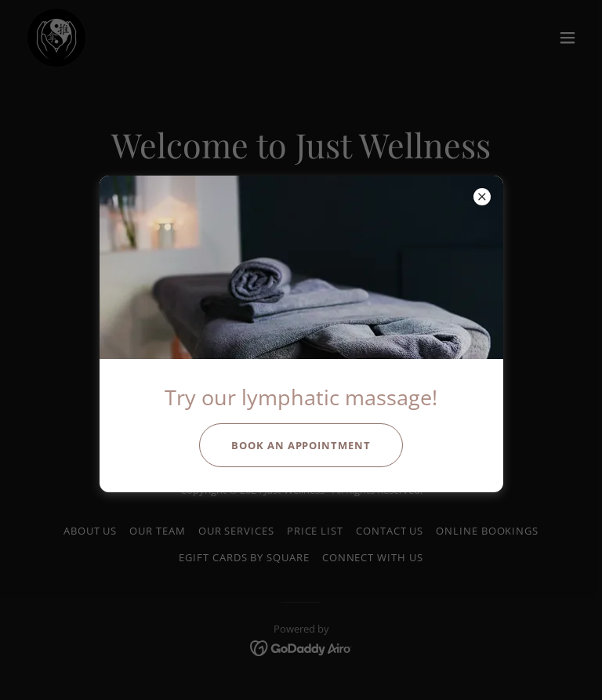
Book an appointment (301, 445)
